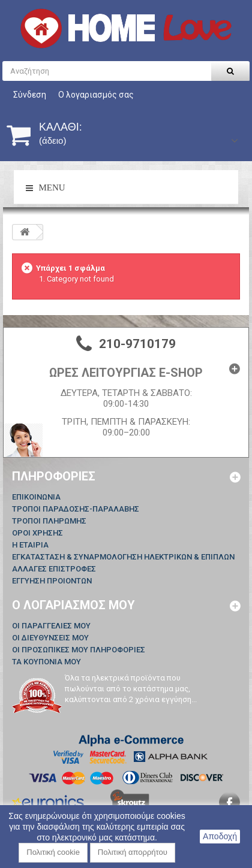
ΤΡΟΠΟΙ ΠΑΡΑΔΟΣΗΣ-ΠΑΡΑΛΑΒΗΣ (76, 509)
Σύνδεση (30, 95)
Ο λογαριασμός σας (96, 95)
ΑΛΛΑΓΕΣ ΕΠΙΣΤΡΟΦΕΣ (54, 569)
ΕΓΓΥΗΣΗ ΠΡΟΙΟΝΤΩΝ (52, 581)
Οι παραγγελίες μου (51, 626)
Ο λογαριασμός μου (73, 605)
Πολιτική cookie (53, 852)
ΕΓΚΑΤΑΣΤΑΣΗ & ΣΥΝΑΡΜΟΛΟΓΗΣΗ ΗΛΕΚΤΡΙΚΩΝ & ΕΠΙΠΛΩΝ (123, 557)
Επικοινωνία (36, 497)
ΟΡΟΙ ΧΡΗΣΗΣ (37, 533)
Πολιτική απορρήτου (133, 852)
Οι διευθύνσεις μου (50, 638)
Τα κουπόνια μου (46, 662)
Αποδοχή (220, 836)
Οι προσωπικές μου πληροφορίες (79, 650)
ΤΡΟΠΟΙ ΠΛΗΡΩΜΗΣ (49, 521)
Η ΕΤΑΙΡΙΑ (30, 545)
